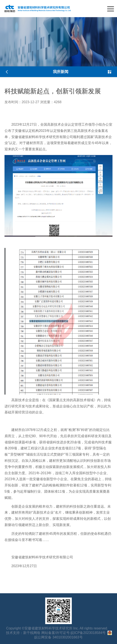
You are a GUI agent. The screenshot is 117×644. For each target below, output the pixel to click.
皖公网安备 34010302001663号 (58, 637)
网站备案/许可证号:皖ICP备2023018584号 (74, 633)
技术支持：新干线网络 (23, 633)
